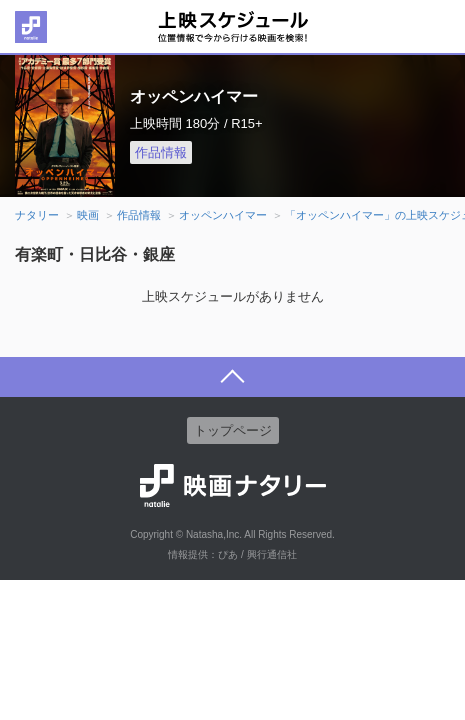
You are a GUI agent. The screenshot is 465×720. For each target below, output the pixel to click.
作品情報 (161, 152)
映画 (88, 215)
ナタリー (37, 215)
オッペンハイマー (223, 215)
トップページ (233, 430)
